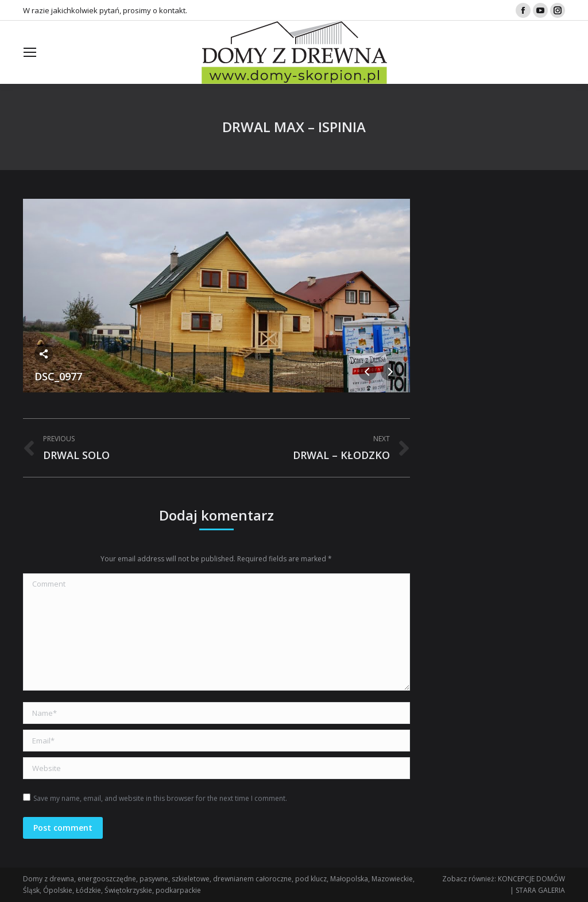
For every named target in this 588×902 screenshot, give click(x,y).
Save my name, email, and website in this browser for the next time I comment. (160, 798)
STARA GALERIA (540, 890)
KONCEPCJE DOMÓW (531, 879)
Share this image (44, 354)
